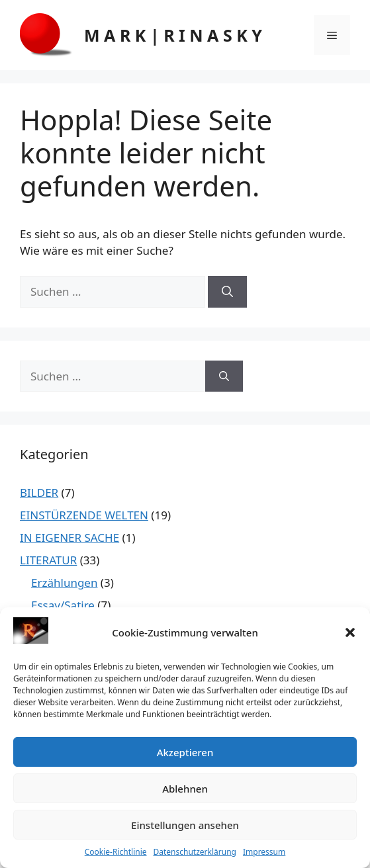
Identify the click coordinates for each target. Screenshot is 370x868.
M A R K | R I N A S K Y (173, 35)
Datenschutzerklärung (195, 852)
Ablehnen (185, 789)
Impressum (264, 852)
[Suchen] (227, 292)
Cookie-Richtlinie (116, 852)
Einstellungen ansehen (185, 825)
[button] (350, 632)
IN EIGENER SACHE (69, 538)
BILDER (39, 493)
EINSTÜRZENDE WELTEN (84, 515)
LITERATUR (48, 560)
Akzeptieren (185, 752)
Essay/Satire (63, 605)
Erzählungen (64, 583)
